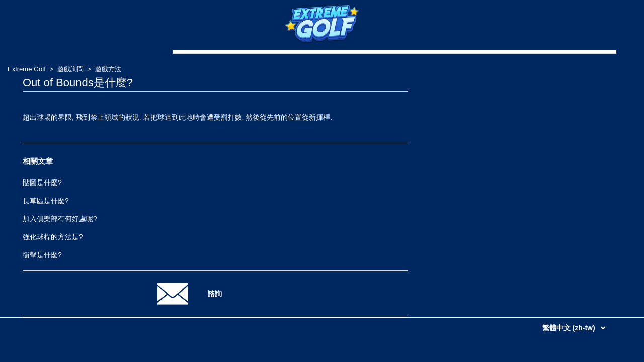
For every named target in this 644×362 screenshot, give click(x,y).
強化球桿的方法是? (53, 237)
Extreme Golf (27, 69)
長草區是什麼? (46, 201)
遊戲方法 (108, 69)
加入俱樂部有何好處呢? (60, 219)
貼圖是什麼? (42, 183)
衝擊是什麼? (42, 255)
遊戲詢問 (70, 69)
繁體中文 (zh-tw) (570, 328)
